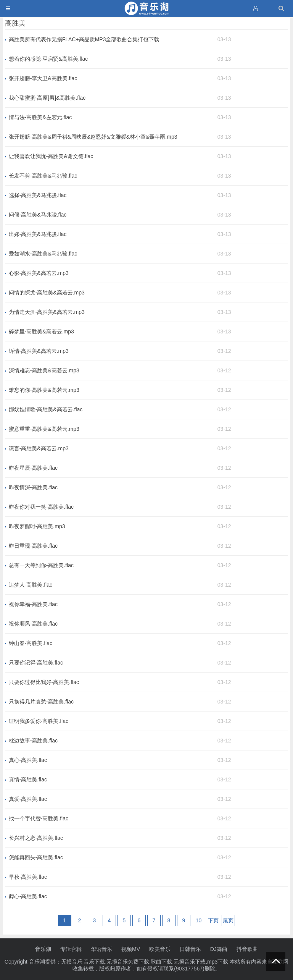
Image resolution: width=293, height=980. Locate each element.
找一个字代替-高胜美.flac (39, 818)
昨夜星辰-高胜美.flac (33, 468)
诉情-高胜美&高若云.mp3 (39, 351)
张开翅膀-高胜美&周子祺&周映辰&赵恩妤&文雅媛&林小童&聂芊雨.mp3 (93, 137)
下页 (213, 920)
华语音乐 (101, 949)
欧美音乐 (160, 949)
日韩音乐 (190, 949)
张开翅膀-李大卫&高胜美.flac (43, 78)
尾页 (228, 920)
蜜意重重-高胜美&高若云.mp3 (44, 429)
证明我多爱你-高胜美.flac (39, 721)
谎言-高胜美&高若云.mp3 (39, 448)
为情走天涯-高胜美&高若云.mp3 (47, 312)
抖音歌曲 (247, 949)
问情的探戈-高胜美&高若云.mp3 (47, 293)
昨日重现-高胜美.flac (33, 546)
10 (199, 920)
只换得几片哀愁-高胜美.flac (41, 702)
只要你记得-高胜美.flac (36, 663)
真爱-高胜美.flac (28, 799)
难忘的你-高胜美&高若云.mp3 (44, 390)
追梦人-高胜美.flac (31, 585)
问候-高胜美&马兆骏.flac (38, 215)
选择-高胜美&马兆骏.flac (38, 195)
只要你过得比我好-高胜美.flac (44, 682)
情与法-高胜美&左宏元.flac (40, 117)
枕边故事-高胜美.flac (33, 741)
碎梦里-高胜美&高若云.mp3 (41, 332)
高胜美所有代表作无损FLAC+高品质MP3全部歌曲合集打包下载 (84, 39)
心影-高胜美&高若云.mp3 (39, 273)
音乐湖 (43, 949)
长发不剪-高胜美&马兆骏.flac (43, 176)
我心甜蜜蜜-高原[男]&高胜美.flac (47, 98)
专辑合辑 (71, 949)
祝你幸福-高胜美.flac (33, 604)
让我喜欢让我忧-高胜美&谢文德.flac (51, 156)
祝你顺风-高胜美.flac (33, 624)
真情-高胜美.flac (28, 779)
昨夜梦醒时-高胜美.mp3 (37, 526)
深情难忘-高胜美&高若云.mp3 (44, 370)
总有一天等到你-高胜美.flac (41, 565)
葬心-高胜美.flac (28, 896)
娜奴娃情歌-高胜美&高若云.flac (46, 409)
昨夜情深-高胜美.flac (33, 487)
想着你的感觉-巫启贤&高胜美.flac (48, 59)
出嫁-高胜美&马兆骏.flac (38, 234)
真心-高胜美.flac (28, 760)
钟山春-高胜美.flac (31, 643)
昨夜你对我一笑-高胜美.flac (41, 507)
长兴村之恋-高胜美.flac (36, 838)
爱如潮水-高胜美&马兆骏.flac (43, 254)
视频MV (131, 949)
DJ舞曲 (219, 949)
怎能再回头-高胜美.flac (36, 857)
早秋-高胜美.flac (28, 877)
